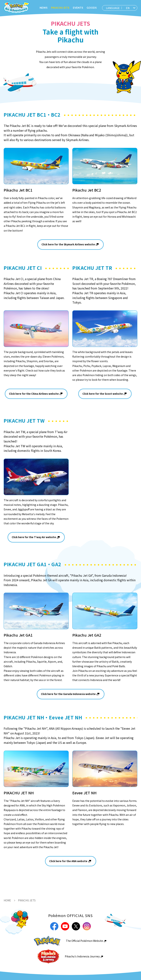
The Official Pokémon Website (84, 941)
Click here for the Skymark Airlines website (68, 244)
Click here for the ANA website (68, 861)
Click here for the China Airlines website (34, 394)
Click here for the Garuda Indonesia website (68, 694)
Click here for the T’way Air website (34, 537)
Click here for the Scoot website (103, 394)
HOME (7, 900)
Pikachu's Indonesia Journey (82, 956)
